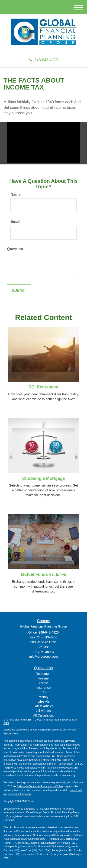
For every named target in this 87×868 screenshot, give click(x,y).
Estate (44, 683)
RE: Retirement (43, 387)
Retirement (43, 674)
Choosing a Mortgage (44, 478)
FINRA (64, 809)
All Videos (43, 711)
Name (16, 194)
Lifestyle (43, 701)
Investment (43, 678)
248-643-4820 (43, 60)
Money (43, 697)
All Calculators (43, 715)
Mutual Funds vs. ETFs (43, 574)
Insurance (43, 688)
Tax (44, 692)
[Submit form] (19, 291)
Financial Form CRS (20, 720)
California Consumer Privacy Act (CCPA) (40, 786)
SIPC (72, 809)
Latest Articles (43, 706)
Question (15, 249)
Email (15, 222)
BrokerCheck (11, 733)
